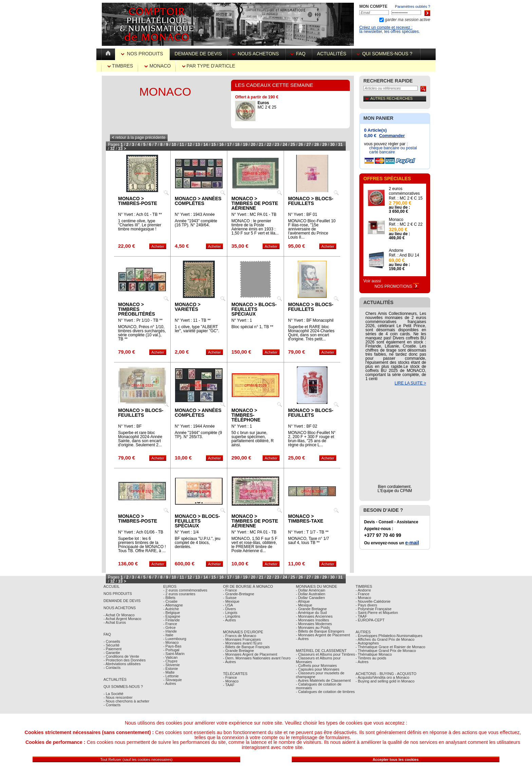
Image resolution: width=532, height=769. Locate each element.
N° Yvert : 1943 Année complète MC (195, 217)
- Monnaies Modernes (314, 624)
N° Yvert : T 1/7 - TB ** (308, 532)
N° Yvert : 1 (242, 320)
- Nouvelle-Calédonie (373, 601)
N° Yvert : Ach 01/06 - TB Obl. (141, 534)
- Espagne (172, 616)
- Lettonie (171, 676)
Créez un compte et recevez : (386, 27)
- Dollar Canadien (310, 598)
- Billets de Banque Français (246, 647)
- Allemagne (173, 605)
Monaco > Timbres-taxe (306, 519)
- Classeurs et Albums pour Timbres (325, 654)
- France (170, 624)
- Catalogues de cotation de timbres (325, 692)
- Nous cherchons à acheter (126, 701)
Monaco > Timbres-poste (138, 201)
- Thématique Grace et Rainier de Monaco (390, 647)
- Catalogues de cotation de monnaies (319, 686)
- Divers (229, 609)
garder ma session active (407, 20)
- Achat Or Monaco (119, 615)
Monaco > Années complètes (198, 201)
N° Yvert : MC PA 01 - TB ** (254, 217)
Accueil (112, 586)
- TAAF (229, 685)
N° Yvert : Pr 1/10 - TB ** (140, 320)
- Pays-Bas (172, 646)
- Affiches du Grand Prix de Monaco (385, 639)
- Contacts (112, 668)
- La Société (113, 694)
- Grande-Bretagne (239, 594)
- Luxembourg (175, 639)
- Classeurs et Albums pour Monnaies (318, 660)
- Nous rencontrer (118, 697)
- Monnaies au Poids (313, 627)
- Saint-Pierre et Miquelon (377, 613)
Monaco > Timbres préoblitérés (137, 309)
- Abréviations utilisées (122, 664)
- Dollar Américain (311, 590)
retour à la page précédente (139, 137)
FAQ (299, 54)
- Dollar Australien (311, 594)
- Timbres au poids (371, 658)
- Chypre (170, 661)
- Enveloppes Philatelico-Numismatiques (389, 636)
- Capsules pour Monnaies (318, 669)
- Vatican (170, 657)
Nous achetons (256, 54)
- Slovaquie (173, 680)
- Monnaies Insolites (312, 620)
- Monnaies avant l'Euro (242, 643)
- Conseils (112, 641)
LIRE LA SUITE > (410, 383)
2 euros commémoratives (404, 191)
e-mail (412, 543)
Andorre (396, 250)
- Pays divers (366, 605)
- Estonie (170, 669)
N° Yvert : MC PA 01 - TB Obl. (254, 534)
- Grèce (169, 627)
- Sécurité (111, 645)
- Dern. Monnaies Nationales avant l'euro (257, 658)
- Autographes (367, 643)
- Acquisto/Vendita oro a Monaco (382, 677)
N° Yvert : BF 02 (303, 426)
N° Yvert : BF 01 (303, 214)
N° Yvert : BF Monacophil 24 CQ (311, 322)
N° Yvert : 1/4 (187, 532)
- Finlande (172, 620)
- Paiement (112, 649)
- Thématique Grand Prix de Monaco (386, 651)
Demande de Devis (122, 601)
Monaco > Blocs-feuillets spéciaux (254, 309)
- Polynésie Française (374, 609)
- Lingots (230, 613)
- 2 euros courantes (179, 594)
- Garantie (112, 653)
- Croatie (170, 601)
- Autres (170, 683)
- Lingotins (232, 616)
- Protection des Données (125, 660)
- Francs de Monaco (240, 636)
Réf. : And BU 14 (404, 255)
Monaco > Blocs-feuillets (311, 201)
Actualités (331, 54)
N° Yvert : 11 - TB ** (193, 320)
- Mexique (231, 601)
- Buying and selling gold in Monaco (385, 681)
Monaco (158, 66)
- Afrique (303, 601)
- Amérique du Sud (311, 613)
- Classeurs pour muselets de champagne (320, 675)
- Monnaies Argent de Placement (250, 654)
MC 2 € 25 (267, 105)
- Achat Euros (115, 622)
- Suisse (230, 598)
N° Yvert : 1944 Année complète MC (195, 428)
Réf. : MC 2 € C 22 (406, 224)
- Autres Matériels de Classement (323, 680)
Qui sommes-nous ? (386, 54)
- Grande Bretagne (238, 651)
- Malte (169, 672)
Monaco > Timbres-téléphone (246, 415)
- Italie (168, 635)
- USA (228, 605)
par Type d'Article (209, 66)
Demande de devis (198, 54)
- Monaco (171, 642)
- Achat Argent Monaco (122, 619)
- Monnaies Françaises (242, 639)
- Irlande (170, 631)
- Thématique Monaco (374, 654)
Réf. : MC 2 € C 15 (406, 198)
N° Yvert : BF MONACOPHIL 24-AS (138, 428)
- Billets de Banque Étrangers (320, 631)
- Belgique (172, 613)
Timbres (120, 66)
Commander (392, 136)
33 (120, 149)
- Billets (169, 598)
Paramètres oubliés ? (413, 6)
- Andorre (363, 590)
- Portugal (171, 650)
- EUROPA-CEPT (370, 620)
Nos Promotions (397, 286)
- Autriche (171, 609)
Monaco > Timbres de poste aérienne (255, 203)
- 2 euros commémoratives (185, 590)
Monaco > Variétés (188, 307)
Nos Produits (143, 54)
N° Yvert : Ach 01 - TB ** (140, 214)
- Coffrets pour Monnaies (316, 665)
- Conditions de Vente (121, 656)
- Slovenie (172, 665)
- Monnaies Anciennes (314, 616)
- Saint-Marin (174, 654)
